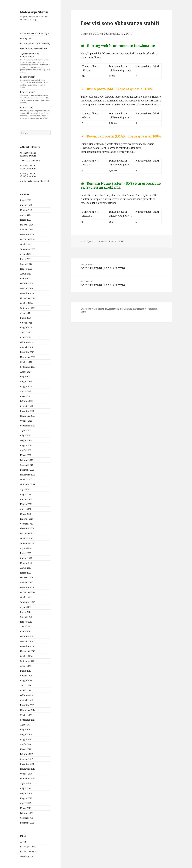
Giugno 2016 (26, 793)
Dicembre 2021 (27, 470)
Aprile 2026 (26, 215)
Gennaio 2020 (27, 583)
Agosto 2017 (26, 725)
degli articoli (28, 847)
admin (103, 241)
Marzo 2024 (26, 337)
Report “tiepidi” (35, 97)
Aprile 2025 (26, 274)
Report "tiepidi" (118, 241)
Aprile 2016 (26, 803)
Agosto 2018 (26, 666)
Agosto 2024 (26, 313)
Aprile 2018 (26, 686)
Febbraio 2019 (27, 637)
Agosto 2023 (26, 372)
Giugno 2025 (26, 264)
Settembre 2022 (28, 426)
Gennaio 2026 (27, 230)
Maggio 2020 (26, 563)
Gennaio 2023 (27, 406)
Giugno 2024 (26, 323)
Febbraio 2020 (27, 578)
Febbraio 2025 (27, 284)
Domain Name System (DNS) (33, 49)
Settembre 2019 (28, 602)
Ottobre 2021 (26, 480)
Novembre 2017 (28, 710)
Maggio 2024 (26, 328)
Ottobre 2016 (26, 774)
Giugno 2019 (26, 617)
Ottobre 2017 (26, 715)
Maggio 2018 (26, 681)
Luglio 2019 (26, 612)
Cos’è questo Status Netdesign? (35, 34)
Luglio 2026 (26, 200)
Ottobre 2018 (26, 656)
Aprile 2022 (26, 450)
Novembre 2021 (28, 475)
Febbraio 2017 (27, 754)
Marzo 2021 (26, 514)
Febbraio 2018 (27, 695)
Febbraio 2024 (27, 342)
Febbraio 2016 (27, 813)
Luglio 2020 (26, 553)
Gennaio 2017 (27, 759)
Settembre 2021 (28, 485)
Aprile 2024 (26, 333)
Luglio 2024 (26, 318)
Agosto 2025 (26, 254)
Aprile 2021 (26, 509)
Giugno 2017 (26, 735)
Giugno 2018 (26, 676)
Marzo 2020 (26, 573)
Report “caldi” (35, 113)
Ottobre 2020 (26, 538)
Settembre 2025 (28, 249)
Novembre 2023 (28, 357)
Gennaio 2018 (27, 700)
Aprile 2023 (26, 391)
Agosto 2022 (26, 431)
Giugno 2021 (26, 499)
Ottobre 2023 (26, 362)
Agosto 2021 (26, 489)
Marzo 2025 (26, 279)
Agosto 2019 (26, 607)
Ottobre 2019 (26, 597)
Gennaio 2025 (27, 288)
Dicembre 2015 (27, 823)
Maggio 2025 (26, 269)
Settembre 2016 (28, 779)
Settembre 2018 (28, 661)
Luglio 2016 (26, 788)
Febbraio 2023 (27, 401)
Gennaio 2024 (27, 347)
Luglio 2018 (26, 671)
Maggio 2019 (26, 622)
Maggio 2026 (26, 210)
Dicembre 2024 (27, 293)
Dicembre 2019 (27, 587)
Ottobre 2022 (26, 421)
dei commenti (29, 852)
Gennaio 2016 (27, 818)
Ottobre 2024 (26, 303)
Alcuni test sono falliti (30, 161)
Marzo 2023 (26, 396)
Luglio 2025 (26, 259)
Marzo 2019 (26, 632)
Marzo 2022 (26, 455)
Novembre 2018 (28, 651)
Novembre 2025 (28, 239)
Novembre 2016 (28, 769)
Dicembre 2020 (27, 529)
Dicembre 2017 (27, 705)
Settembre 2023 (28, 367)
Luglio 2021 (26, 494)
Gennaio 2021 (27, 524)
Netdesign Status (34, 12)
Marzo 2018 (26, 690)
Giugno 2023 (26, 382)
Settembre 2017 (28, 720)
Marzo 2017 (26, 749)
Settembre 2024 (28, 308)
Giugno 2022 (26, 440)
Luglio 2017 (26, 730)
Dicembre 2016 (27, 764)
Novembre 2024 (28, 298)
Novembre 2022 (28, 416)
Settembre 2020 (28, 543)
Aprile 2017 (26, 744)
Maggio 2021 (26, 504)
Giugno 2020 (26, 558)
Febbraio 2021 (27, 519)
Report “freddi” (35, 82)
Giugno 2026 (26, 205)
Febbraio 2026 (27, 225)
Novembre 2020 (28, 534)
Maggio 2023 (26, 387)
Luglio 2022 (26, 436)
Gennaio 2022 (27, 465)
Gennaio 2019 (27, 641)
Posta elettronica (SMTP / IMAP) (35, 44)
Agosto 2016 (26, 784)
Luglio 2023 (26, 377)
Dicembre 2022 (27, 411)
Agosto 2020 (26, 548)
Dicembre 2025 (27, 235)
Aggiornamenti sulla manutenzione (35, 63)
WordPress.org (27, 856)
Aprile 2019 (26, 627)
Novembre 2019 (28, 592)
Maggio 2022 (26, 445)
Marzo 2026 (26, 220)
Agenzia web (113, 309)
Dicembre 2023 (27, 352)
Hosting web (26, 39)
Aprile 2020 (26, 568)
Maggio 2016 (26, 798)
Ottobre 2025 (26, 244)
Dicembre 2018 (27, 646)
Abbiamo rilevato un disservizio (35, 181)
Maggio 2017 (26, 739)
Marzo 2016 (26, 808)
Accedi (23, 842)
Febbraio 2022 (27, 460)
